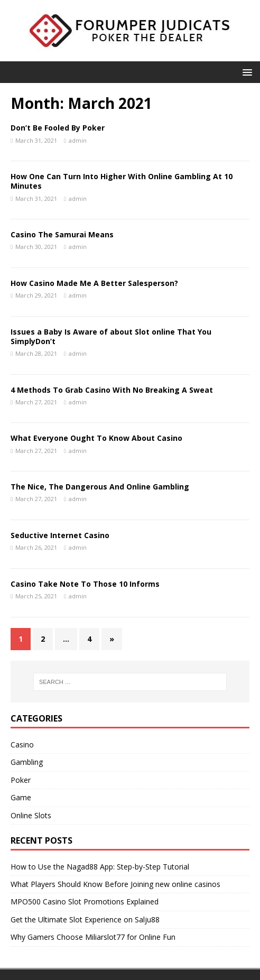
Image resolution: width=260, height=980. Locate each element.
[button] (245, 72)
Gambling (27, 762)
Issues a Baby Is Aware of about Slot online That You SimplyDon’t (111, 336)
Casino (22, 745)
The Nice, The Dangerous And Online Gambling (100, 487)
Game (21, 797)
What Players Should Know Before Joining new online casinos (115, 884)
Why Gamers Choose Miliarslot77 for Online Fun (93, 937)
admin (78, 140)
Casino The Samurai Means (62, 234)
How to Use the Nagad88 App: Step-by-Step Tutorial (100, 867)
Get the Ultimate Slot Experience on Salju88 (85, 919)
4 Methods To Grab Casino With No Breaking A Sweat (112, 390)
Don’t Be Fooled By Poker (58, 128)
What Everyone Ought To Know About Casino (96, 438)
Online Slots (31, 815)
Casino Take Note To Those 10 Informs (85, 584)
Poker (21, 780)
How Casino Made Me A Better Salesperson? (94, 283)
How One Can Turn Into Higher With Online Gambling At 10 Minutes (122, 181)
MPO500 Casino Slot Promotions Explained (85, 902)
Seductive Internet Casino (60, 535)
